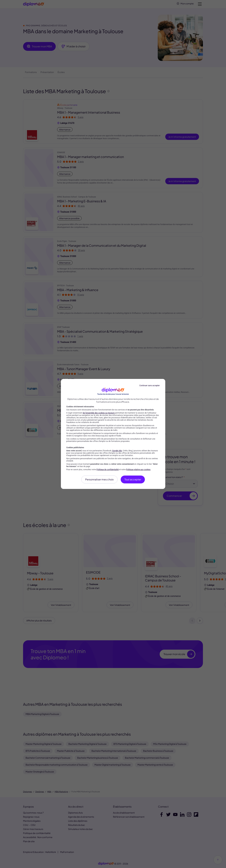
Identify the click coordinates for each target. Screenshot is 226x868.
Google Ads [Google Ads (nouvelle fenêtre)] (117, 451)
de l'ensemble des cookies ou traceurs (99, 413)
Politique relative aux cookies (138, 470)
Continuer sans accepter (150, 386)
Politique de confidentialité (108, 470)
